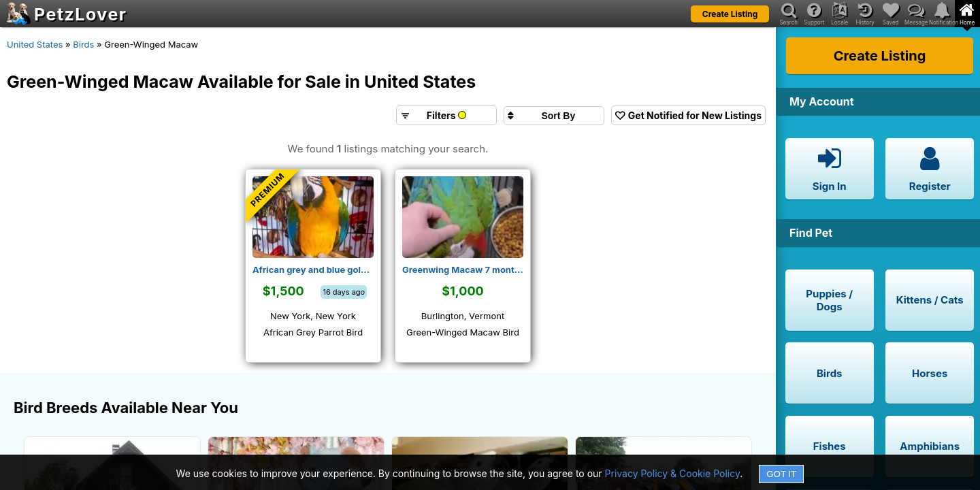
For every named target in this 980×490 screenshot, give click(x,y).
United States (35, 44)
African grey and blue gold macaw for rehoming (313, 269)
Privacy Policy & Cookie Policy (673, 473)
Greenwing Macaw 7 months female (463, 269)
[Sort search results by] (554, 116)
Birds (83, 44)
